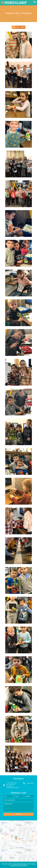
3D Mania (24, 864)
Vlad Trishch (17, 864)
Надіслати (18, 814)
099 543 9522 (30, 783)
